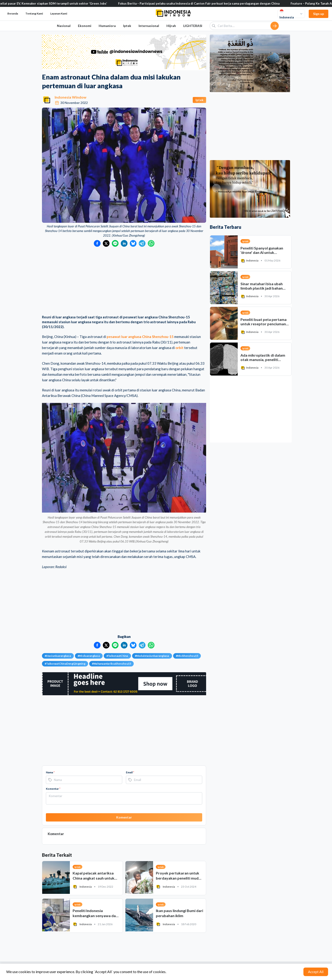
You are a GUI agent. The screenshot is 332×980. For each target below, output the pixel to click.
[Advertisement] (124, 281)
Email (130, 772)
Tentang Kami (34, 13)
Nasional (64, 26)
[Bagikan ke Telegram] (142, 243)
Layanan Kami (59, 13)
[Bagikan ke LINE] (115, 243)
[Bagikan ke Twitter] (106, 243)
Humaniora (107, 26)
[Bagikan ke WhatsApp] (151, 243)
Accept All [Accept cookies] (316, 972)
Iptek (127, 26)
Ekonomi (85, 26)
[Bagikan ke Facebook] (97, 243)
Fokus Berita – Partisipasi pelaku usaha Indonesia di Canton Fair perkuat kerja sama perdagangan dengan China (206, 3)
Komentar (53, 789)
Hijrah (171, 26)
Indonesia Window (71, 97)
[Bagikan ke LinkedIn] (124, 243)
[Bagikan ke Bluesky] (133, 243)
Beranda (13, 13)
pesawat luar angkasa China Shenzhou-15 (140, 337)
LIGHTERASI (193, 26)
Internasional (149, 26)
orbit (179, 348)
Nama (50, 772)
